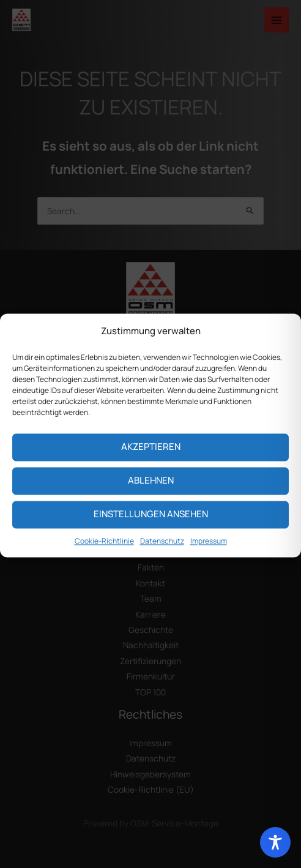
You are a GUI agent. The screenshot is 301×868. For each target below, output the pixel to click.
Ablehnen (151, 491)
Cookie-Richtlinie (104, 551)
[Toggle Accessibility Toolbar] (275, 842)
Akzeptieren (151, 457)
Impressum (209, 551)
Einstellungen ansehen (151, 524)
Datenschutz (162, 551)
